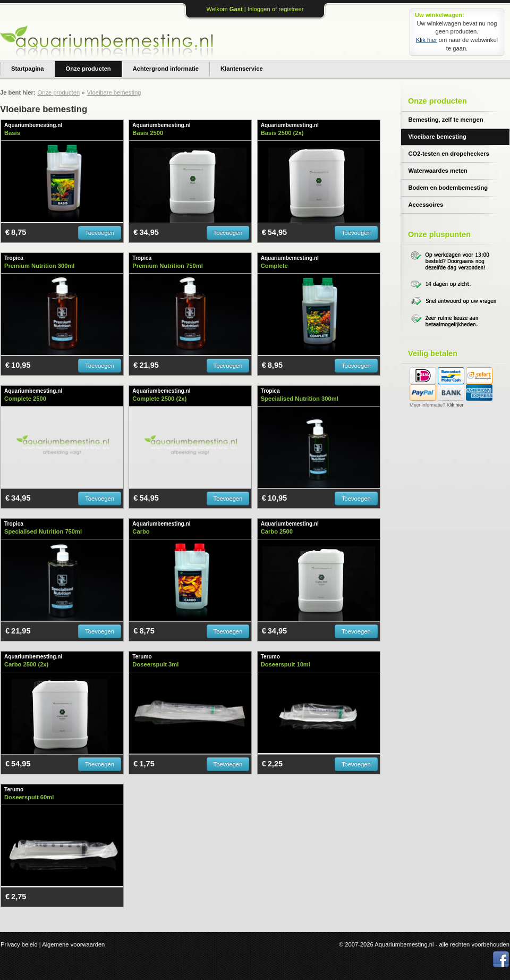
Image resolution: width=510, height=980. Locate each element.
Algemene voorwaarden (73, 944)
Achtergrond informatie (166, 69)
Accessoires (426, 205)
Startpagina (28, 69)
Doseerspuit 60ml (29, 797)
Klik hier (427, 40)
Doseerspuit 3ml (155, 664)
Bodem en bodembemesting (448, 188)
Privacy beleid (19, 944)
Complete (274, 266)
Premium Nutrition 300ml (39, 266)
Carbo (141, 531)
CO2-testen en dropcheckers (448, 154)
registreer (291, 9)
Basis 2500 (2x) (282, 133)
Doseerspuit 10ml (286, 664)
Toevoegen (100, 233)
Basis (12, 133)
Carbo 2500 (277, 531)
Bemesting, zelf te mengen (445, 120)
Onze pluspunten (439, 234)
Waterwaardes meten (438, 171)
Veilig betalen (433, 353)
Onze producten (88, 69)
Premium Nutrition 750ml (167, 266)
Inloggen (259, 9)
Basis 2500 (148, 133)
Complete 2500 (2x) (159, 399)
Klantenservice (242, 69)
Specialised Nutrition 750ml (43, 531)
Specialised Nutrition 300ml (300, 399)
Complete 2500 (25, 399)
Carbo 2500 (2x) (26, 664)
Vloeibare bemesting (437, 137)
